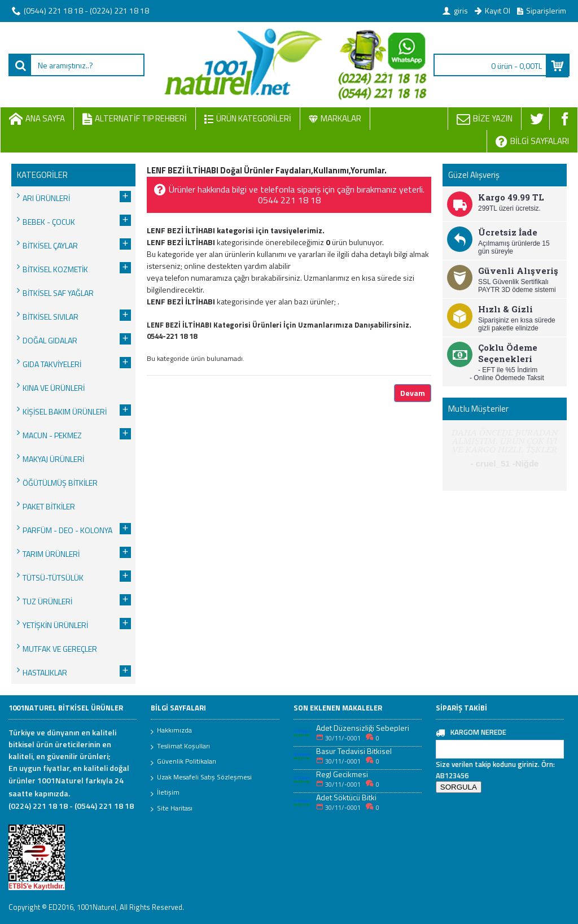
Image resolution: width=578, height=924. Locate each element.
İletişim (165, 793)
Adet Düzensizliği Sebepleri (363, 728)
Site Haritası (172, 809)
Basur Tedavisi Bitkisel (354, 751)
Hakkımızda (171, 731)
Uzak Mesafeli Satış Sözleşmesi (201, 778)
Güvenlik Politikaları (183, 762)
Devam (413, 393)
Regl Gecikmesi (342, 774)
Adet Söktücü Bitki (346, 797)
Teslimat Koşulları (180, 747)
